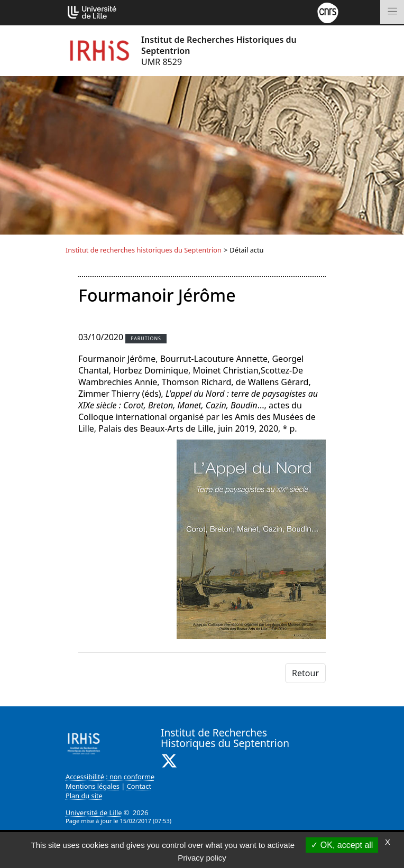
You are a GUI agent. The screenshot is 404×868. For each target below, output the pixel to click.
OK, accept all (342, 845)
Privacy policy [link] (202, 858)
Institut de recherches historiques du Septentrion (144, 250)
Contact (139, 786)
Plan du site (84, 796)
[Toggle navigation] (392, 12)
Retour (305, 673)
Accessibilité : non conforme (110, 777)
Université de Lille (94, 813)
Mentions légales (93, 786)
